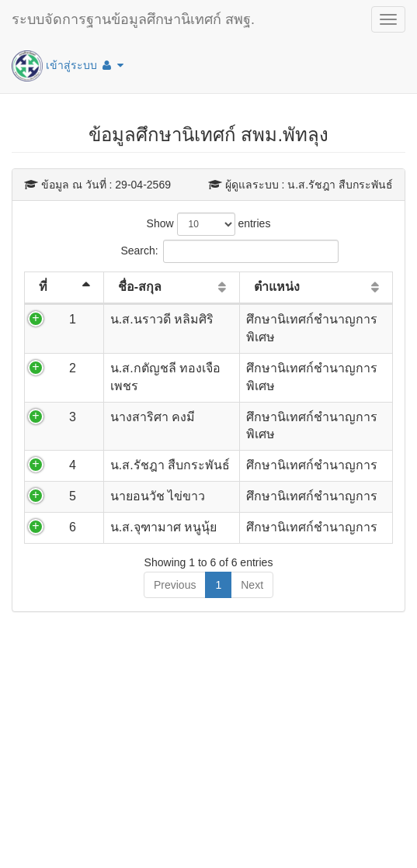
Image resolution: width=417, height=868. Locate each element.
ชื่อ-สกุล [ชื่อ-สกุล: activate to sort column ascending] (140, 287)
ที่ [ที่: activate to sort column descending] (43, 287)
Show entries (209, 224)
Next (252, 585)
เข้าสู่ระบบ (68, 66)
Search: (208, 251)
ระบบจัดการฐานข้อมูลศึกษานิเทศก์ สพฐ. (133, 19)
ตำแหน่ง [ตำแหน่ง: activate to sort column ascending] (277, 287)
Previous (175, 585)
